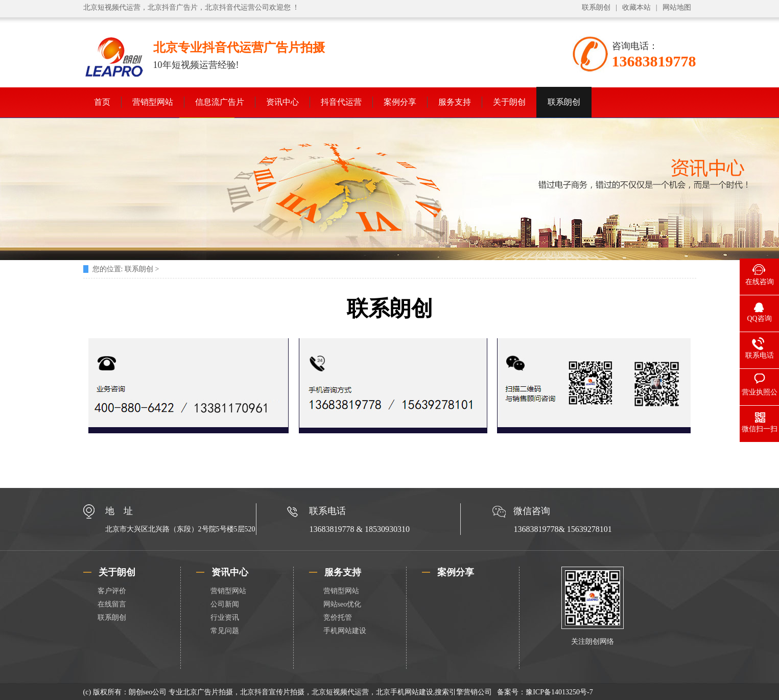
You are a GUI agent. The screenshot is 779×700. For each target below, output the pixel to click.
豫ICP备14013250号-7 (559, 692)
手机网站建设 (345, 631)
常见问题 (225, 631)
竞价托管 (338, 617)
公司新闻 (225, 604)
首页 (102, 102)
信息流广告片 (220, 102)
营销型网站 (153, 102)
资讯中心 (282, 102)
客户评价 (112, 591)
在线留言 (112, 604)
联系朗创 (596, 7)
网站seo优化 (343, 604)
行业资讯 (225, 617)
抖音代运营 (341, 102)
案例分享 (400, 102)
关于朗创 (509, 102)
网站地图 (677, 7)
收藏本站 (636, 7)
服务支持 (455, 102)
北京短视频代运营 (112, 7)
